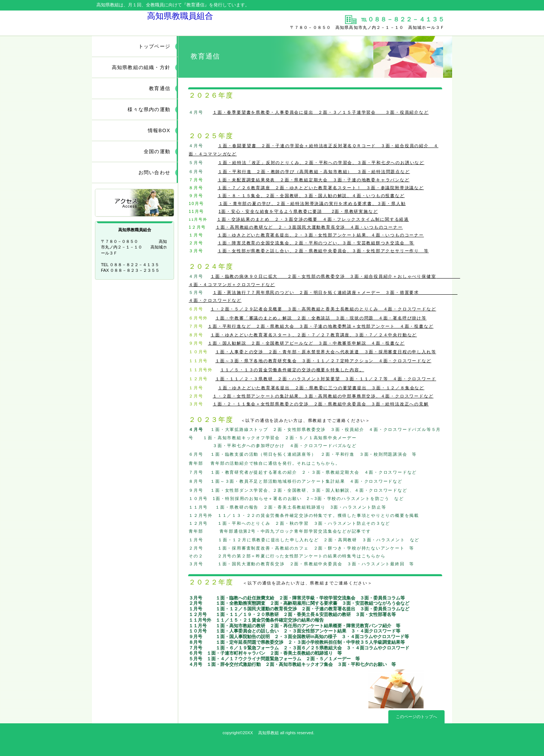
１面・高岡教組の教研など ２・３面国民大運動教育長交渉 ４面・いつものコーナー (309, 227)
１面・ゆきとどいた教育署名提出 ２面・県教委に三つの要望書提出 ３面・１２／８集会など (321, 388)
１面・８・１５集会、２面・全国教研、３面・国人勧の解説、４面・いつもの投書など (311, 196)
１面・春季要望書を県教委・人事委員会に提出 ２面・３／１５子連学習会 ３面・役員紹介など (321, 112)
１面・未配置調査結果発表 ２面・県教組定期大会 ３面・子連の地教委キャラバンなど (314, 180)
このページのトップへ (416, 717)
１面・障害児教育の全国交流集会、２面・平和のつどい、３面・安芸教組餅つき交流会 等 (316, 243)
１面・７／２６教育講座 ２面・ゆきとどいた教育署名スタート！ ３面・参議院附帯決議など (321, 188)
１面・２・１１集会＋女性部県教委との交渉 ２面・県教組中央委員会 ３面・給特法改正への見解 (321, 404)
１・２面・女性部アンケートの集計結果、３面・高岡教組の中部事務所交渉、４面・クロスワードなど (323, 396)
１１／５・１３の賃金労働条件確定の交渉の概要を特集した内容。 (292, 370)
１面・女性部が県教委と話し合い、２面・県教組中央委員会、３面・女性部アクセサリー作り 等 (323, 251)
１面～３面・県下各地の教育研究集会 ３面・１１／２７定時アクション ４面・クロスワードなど (323, 361)
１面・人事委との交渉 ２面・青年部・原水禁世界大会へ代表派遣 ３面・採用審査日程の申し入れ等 (326, 352)
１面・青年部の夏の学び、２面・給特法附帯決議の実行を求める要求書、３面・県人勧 (312, 203)
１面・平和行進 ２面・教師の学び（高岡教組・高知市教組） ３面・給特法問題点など (314, 172)
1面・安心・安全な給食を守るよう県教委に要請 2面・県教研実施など (298, 211)
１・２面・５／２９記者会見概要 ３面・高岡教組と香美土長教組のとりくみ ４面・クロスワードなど (323, 309)
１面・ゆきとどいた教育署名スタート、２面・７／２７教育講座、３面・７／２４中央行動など (314, 335)
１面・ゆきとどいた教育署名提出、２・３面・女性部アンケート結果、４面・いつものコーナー (321, 235)
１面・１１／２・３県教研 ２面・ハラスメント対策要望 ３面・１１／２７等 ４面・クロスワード (326, 379)
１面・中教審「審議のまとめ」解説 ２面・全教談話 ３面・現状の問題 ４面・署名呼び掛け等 (321, 318)
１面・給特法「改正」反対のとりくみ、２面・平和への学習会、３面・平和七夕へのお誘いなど (321, 163)
